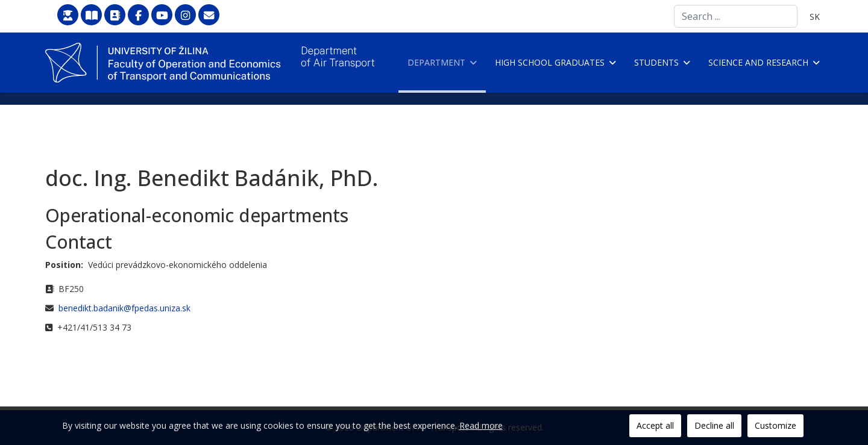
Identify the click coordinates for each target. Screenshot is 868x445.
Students (656, 62)
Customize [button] (775, 425)
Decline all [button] (714, 425)
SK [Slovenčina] (815, 17)
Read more (481, 425)
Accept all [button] (655, 425)
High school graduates (550, 62)
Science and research (758, 62)
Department (436, 62)
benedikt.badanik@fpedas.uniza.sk (124, 308)
